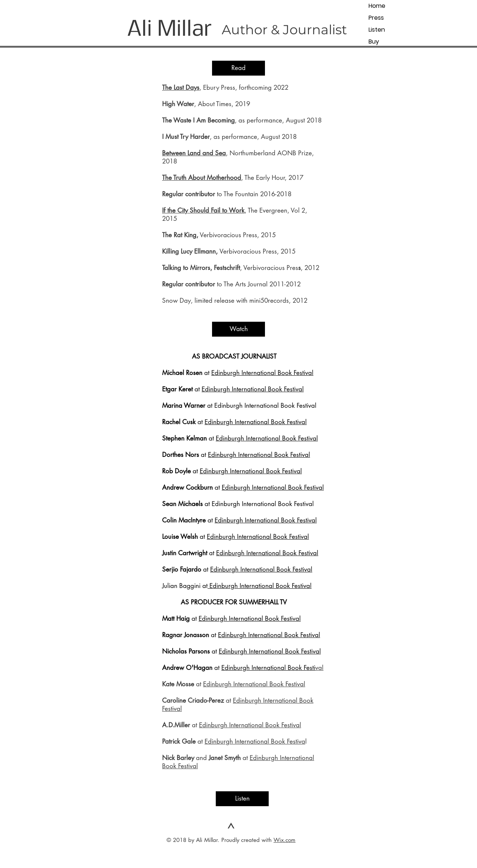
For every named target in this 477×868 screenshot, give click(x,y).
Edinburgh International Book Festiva (255, 741)
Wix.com (285, 840)
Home (377, 6)
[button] (238, 68)
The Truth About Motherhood (202, 178)
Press (376, 18)
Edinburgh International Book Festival (262, 373)
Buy (374, 42)
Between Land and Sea (194, 153)
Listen (377, 30)
